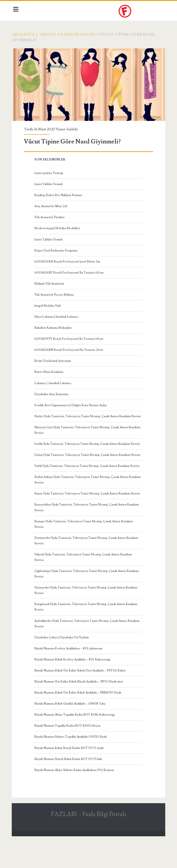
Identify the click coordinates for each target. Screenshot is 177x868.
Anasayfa (25, 34)
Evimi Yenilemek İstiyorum (54, 360)
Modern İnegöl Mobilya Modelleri (58, 227)
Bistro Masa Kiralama (50, 371)
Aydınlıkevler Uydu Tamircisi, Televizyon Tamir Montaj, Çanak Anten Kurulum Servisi (82, 650)
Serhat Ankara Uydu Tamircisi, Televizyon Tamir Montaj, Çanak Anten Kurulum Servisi (82, 501)
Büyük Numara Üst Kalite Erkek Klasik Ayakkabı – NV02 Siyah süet (80, 708)
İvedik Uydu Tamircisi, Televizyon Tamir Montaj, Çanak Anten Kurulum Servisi (83, 451)
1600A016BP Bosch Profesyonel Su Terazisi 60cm (70, 271)
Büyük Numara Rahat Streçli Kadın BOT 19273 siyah (70, 774)
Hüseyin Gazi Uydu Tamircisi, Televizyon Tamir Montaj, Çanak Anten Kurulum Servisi (82, 434)
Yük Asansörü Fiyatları (50, 216)
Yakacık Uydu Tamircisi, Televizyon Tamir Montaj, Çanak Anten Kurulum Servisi (84, 583)
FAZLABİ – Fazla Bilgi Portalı (88, 840)
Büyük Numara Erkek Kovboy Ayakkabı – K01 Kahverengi (73, 686)
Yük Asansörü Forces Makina (55, 293)
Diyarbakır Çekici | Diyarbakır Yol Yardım (62, 664)
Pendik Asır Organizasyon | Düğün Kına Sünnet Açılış (71, 404)
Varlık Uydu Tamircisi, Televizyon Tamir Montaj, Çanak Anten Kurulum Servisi (83, 484)
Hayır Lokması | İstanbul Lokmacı (57, 315)
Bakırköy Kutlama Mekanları (54, 326)
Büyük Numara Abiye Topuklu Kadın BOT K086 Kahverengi (75, 741)
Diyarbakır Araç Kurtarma (52, 393)
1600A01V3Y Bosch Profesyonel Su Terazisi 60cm (70, 337)
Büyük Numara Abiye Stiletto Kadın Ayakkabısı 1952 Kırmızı (75, 796)
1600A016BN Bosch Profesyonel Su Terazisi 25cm (70, 348)
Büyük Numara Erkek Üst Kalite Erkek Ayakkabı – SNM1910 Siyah (79, 719)
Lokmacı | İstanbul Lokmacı (54, 382)
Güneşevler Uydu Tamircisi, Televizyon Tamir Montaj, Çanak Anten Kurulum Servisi (87, 617)
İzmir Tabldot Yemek (49, 183)
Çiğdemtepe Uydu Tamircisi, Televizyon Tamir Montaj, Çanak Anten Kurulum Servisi (87, 600)
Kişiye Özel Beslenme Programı (57, 249)
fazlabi (73, 128)
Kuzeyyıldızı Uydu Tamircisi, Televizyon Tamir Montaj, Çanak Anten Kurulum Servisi (87, 534)
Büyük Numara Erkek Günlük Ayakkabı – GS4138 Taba (71, 730)
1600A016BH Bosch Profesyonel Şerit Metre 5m (68, 260)
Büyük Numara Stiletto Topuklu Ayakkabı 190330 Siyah (71, 763)
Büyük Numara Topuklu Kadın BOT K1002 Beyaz (68, 752)
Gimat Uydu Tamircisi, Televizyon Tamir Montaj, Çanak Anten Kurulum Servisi (83, 467)
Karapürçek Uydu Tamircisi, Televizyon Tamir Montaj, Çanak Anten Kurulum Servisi (87, 633)
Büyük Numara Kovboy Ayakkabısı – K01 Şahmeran (69, 675)
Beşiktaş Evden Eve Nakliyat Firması (59, 194)
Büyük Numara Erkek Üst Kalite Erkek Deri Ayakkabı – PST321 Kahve (81, 697)
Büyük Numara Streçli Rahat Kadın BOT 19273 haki (69, 785)
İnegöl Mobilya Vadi (49, 304)
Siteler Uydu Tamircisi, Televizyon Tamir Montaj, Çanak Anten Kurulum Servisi (84, 418)
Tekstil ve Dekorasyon (68, 34)
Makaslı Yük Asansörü (50, 282)
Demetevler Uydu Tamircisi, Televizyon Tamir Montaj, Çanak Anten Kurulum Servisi (87, 567)
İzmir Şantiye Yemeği (50, 172)
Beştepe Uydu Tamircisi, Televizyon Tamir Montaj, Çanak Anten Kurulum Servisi (84, 550)
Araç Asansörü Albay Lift (52, 205)
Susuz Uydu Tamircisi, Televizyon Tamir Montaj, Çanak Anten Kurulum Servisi (83, 517)
